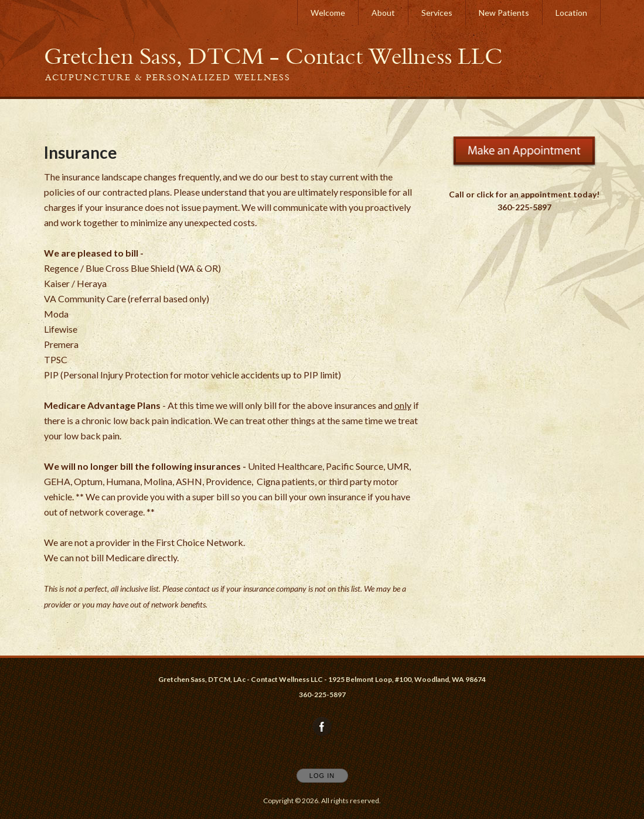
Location (571, 13)
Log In (322, 776)
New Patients (504, 13)
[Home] (273, 56)
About (383, 13)
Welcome (328, 13)
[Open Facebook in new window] (322, 727)
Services (437, 13)
